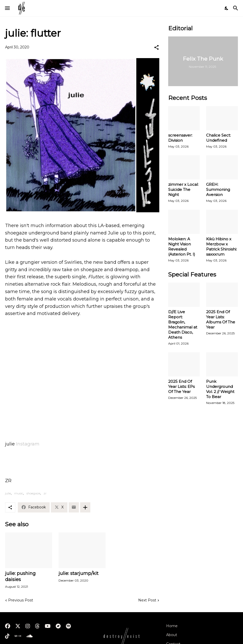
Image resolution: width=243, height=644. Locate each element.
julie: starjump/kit (78, 573)
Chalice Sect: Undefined (218, 138)
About (172, 635)
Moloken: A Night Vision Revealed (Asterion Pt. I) (182, 247)
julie (8, 493)
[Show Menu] (7, 8)
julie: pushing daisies (20, 576)
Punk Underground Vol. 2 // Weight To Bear (220, 389)
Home (172, 626)
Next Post (147, 600)
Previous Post (21, 600)
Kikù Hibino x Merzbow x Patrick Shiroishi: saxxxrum (221, 247)
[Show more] (85, 507)
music (19, 493)
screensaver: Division (180, 138)
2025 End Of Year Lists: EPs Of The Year (181, 386)
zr (45, 493)
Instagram (28, 444)
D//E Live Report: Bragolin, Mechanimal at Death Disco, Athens (183, 325)
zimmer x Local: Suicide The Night (183, 189)
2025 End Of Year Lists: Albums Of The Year (221, 319)
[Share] (156, 47)
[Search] (236, 8)
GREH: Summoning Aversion (218, 189)
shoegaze (33, 493)
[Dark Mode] (227, 8)
